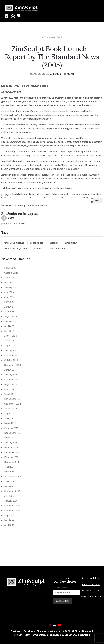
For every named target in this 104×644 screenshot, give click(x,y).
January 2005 (11, 501)
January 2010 (11, 443)
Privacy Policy (22, 635)
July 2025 (9, 278)
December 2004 (12, 506)
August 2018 (11, 336)
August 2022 (11, 316)
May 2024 (9, 302)
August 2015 (11, 384)
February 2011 (11, 428)
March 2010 (10, 438)
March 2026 (10, 268)
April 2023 (9, 312)
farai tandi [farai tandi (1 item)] (53, 243)
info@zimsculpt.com (91, 596)
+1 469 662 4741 (91, 590)
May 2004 (9, 520)
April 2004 (9, 525)
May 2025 (9, 283)
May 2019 (9, 331)
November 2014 (12, 399)
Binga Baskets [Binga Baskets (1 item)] (36, 243)
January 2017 (11, 350)
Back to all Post (53, 37)
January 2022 (11, 321)
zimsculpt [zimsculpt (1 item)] (38, 249)
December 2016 (12, 355)
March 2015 (10, 394)
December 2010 (12, 433)
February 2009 (11, 447)
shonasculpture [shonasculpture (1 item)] (71, 243)
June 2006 (9, 481)
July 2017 (9, 346)
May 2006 (9, 486)
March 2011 (10, 423)
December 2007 (12, 462)
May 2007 (9, 472)
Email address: (67, 591)
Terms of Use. (39, 635)
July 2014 (9, 413)
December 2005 (12, 491)
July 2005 (9, 496)
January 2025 (11, 287)
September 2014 (13, 404)
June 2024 (9, 297)
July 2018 (9, 341)
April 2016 (9, 370)
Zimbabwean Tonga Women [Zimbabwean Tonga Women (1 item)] (16, 249)
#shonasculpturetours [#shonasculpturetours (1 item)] (14, 243)
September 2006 (13, 477)
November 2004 (12, 511)
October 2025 (11, 273)
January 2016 (11, 375)
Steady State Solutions (77, 635)
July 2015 (9, 389)
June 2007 (9, 467)
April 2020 (9, 326)
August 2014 (11, 409)
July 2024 (9, 292)
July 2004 (9, 515)
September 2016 (13, 365)
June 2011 (9, 418)
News (70, 74)
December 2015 (12, 380)
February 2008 (11, 457)
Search (5, 196)
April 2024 (9, 307)
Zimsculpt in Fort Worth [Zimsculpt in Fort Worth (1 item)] (59, 249)
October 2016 (11, 360)
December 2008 (12, 452)
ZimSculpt (56, 74)
